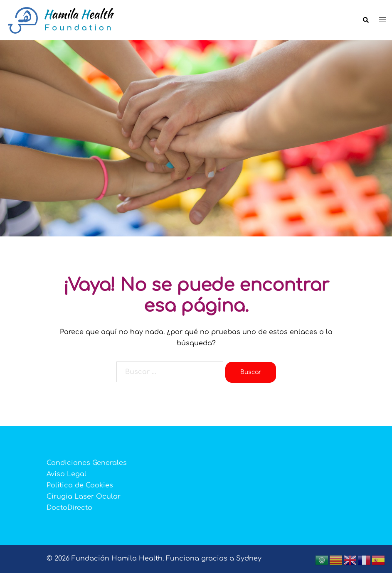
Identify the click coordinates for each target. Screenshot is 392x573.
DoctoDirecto (69, 508)
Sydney (249, 558)
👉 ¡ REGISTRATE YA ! (196, 208)
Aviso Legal (67, 474)
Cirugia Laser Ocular (84, 497)
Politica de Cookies (80, 485)
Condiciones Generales (87, 463)
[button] (365, 20)
